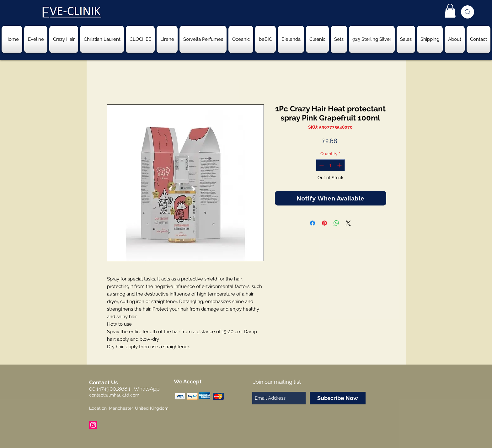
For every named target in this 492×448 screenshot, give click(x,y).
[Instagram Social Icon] (93, 425)
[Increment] (340, 165)
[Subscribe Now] (338, 398)
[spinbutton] (330, 165)
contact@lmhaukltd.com (114, 395)
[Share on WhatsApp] (336, 223)
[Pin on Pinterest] (324, 223)
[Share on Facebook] (313, 223)
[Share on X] (348, 223)
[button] (450, 11)
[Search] (468, 12)
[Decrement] (321, 165)
